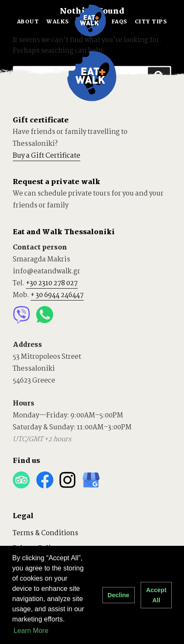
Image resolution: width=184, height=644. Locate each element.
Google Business (91, 480)
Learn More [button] (31, 631)
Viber (22, 315)
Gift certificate (41, 121)
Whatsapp (45, 315)
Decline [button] (118, 595)
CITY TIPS (151, 22)
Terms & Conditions (45, 533)
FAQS (119, 22)
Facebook (45, 480)
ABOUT (28, 22)
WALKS (58, 22)
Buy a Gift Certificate (47, 156)
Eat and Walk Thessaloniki (64, 232)
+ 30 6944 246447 (57, 295)
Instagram (68, 480)
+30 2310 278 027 (52, 283)
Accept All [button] (156, 595)
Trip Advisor (22, 480)
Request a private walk (57, 182)
